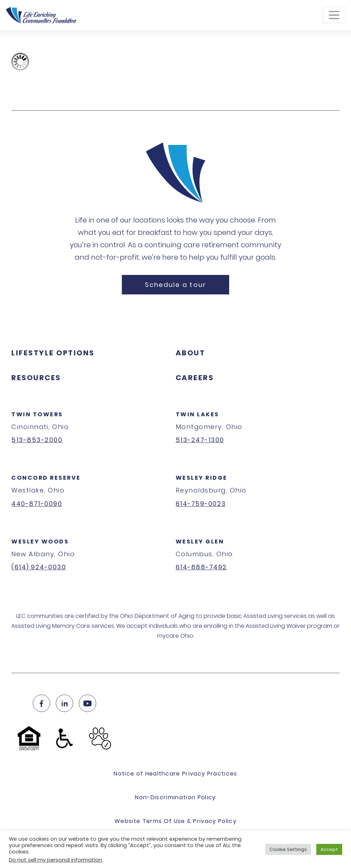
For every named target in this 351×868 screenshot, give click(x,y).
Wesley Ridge (202, 478)
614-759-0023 (201, 504)
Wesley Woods (40, 542)
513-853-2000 (37, 440)
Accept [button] (329, 849)
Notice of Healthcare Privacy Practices (175, 774)
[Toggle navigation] (334, 15)
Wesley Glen (200, 542)
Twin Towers (37, 414)
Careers (195, 378)
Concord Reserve (46, 478)
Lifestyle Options (53, 353)
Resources (36, 378)
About (191, 353)
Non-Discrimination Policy (175, 797)
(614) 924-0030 (39, 567)
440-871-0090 (37, 504)
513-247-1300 (200, 440)
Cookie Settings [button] (288, 849)
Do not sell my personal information (55, 860)
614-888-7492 (201, 567)
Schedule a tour (176, 285)
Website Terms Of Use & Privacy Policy (175, 821)
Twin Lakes (197, 414)
